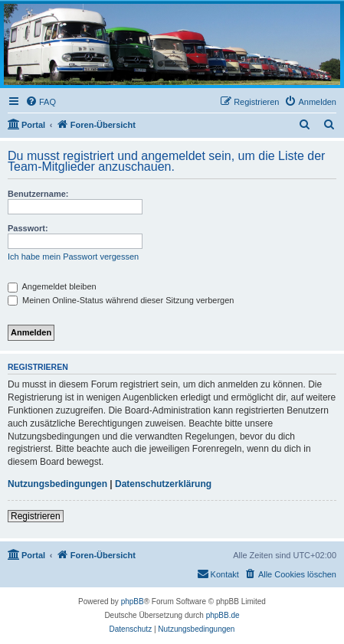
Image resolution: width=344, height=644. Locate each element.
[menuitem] (41, 102)
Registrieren (36, 516)
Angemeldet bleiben (52, 286)
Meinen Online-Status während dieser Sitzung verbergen (121, 300)
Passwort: (28, 228)
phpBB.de (223, 615)
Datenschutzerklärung (163, 484)
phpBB (133, 602)
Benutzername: (38, 194)
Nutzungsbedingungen (57, 484)
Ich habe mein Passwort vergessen (73, 257)
